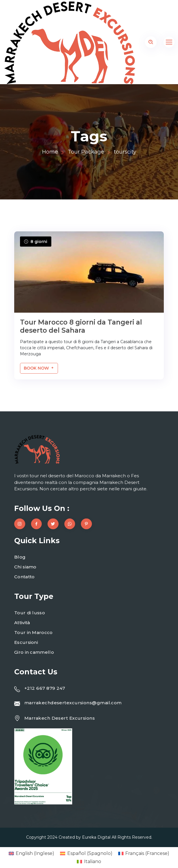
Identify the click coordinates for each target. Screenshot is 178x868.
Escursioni (26, 642)
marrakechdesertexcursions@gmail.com (73, 703)
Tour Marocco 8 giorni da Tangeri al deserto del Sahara (81, 326)
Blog (20, 557)
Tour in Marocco (33, 632)
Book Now (39, 368)
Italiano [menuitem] (93, 861)
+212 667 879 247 (45, 688)
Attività (22, 623)
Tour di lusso (30, 613)
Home (50, 152)
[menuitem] (31, 853)
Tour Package (86, 152)
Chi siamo (25, 567)
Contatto (24, 577)
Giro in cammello (34, 652)
